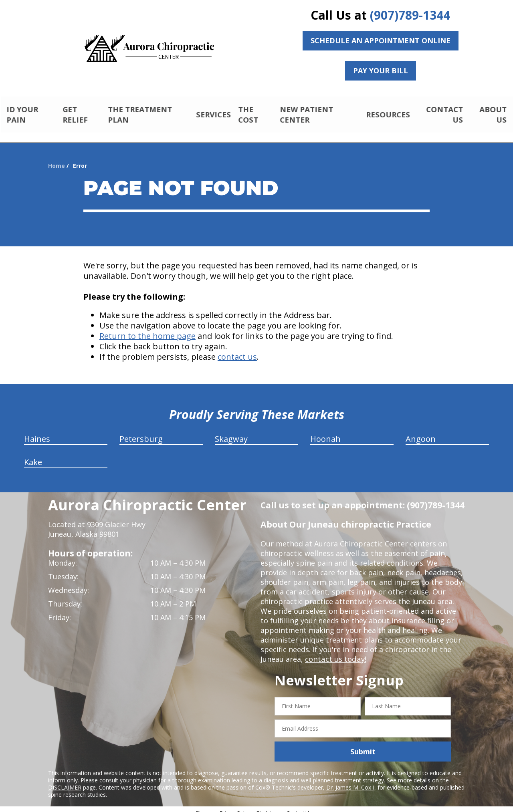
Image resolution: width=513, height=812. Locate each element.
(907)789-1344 (410, 15)
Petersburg (141, 432)
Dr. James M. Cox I (350, 781)
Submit (363, 745)
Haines (37, 432)
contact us (237, 350)
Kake (33, 455)
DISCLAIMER (65, 781)
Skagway (231, 432)
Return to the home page (147, 329)
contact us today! (335, 652)
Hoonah (325, 432)
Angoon (421, 432)
